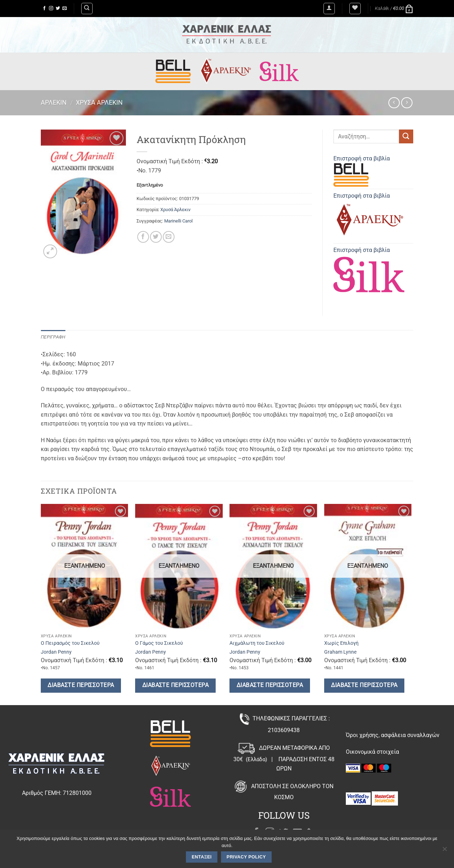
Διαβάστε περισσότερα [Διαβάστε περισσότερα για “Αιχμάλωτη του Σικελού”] (270, 685)
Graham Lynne (340, 652)
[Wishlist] (355, 9)
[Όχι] (444, 851)
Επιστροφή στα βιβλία (362, 171)
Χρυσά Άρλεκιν (99, 102)
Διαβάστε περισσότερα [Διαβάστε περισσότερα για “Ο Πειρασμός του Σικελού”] (81, 685)
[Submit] (406, 136)
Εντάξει (202, 857)
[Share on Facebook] (143, 237)
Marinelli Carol (178, 221)
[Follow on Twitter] (58, 9)
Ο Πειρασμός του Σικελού (70, 643)
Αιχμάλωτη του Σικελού (257, 643)
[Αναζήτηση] (87, 9)
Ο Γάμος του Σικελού (159, 643)
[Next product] (394, 103)
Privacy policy (246, 857)
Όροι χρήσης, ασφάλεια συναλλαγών (393, 735)
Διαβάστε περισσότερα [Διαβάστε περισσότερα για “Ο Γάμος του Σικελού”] (175, 685)
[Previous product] (407, 103)
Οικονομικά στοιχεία (372, 752)
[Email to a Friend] (169, 237)
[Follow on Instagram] (51, 9)
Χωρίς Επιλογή (341, 643)
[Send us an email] (65, 9)
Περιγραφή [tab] (53, 337)
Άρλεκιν (54, 102)
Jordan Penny (56, 652)
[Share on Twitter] (156, 237)
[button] (329, 9)
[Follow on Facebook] (44, 9)
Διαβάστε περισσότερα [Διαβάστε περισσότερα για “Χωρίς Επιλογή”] (364, 685)
